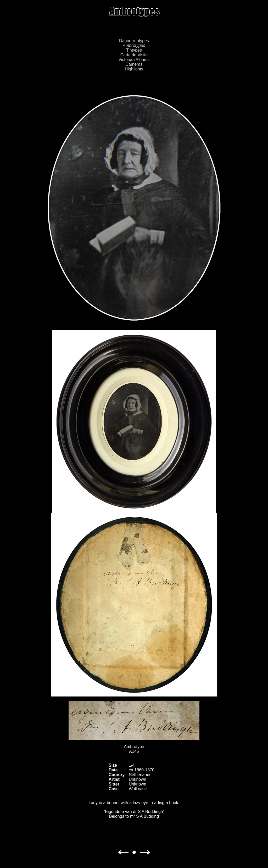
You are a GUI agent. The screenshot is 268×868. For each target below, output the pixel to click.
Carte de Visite (134, 55)
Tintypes (134, 50)
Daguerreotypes (134, 41)
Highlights (134, 69)
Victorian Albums (134, 60)
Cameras (134, 64)
